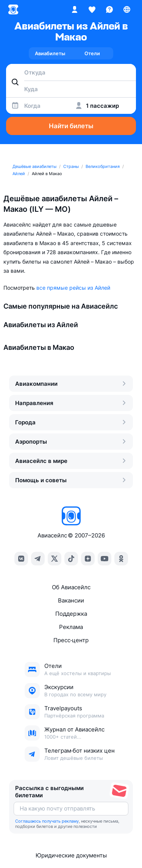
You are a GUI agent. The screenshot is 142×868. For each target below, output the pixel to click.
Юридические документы (71, 855)
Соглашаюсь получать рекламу (47, 821)
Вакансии (71, 600)
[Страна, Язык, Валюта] (127, 9)
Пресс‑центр (71, 640)
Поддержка (71, 614)
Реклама (71, 627)
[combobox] (71, 72)
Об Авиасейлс (71, 587)
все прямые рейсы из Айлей (73, 288)
